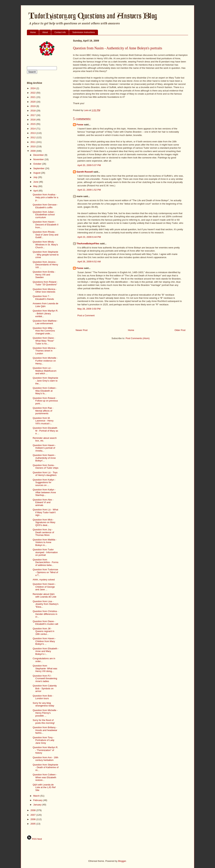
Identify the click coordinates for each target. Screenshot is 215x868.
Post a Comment (86, 315)
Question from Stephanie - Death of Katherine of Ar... (46, 767)
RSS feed (34, 839)
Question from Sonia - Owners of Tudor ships (45, 467)
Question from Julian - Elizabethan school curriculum (44, 215)
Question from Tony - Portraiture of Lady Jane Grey (43, 740)
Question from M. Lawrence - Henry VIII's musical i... (43, 421)
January (38, 805)
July (36, 177)
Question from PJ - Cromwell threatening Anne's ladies (45, 678)
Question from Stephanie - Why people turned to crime (46, 255)
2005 (33, 824)
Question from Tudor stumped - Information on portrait (45, 552)
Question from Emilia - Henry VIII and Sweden (44, 275)
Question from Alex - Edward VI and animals (43, 502)
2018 (33, 111)
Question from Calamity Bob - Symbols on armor (45, 688)
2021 (33, 97)
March (37, 796)
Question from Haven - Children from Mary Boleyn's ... (44, 641)
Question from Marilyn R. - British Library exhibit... (45, 313)
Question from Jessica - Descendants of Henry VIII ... (45, 265)
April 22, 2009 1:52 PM (89, 190)
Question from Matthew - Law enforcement (45, 322)
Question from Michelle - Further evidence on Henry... (45, 361)
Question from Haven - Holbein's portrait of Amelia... (44, 448)
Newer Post (82, 330)
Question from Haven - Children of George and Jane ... (44, 587)
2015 (33, 124)
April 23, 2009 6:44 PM (89, 237)
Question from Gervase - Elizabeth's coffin (45, 206)
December (39, 155)
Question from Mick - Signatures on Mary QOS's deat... (44, 522)
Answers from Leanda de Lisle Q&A (45, 305)
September (39, 168)
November (39, 159)
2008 (33, 810)
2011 (33, 142)
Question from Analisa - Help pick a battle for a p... (45, 197)
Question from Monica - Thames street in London (45, 351)
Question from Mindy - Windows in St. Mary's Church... (45, 244)
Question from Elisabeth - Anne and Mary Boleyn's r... (46, 651)
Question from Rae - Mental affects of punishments (43, 411)
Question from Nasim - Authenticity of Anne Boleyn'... (44, 458)
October (38, 164)
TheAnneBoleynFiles (88, 244)
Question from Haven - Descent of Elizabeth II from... (45, 225)
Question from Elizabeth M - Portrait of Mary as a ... (45, 431)
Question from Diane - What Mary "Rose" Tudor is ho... (44, 341)
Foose (80, 125)
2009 (33, 151)
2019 (33, 106)
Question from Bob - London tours (43, 697)
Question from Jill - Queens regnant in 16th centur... (43, 631)
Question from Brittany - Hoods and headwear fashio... (45, 730)
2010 (33, 146)
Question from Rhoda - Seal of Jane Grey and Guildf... (45, 235)
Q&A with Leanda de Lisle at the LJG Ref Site (44, 787)
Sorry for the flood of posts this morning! (44, 722)
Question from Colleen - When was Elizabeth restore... (45, 777)
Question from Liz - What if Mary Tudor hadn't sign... (45, 512)
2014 (33, 129)
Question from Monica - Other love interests (45, 291)
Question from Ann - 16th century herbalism (45, 759)
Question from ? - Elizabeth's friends (43, 298)
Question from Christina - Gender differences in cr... (45, 614)
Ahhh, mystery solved (44, 580)
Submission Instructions (84, 32)
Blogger (122, 861)
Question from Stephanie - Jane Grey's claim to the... (45, 381)
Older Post (180, 330)
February (38, 800)
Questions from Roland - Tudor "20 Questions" (45, 283)
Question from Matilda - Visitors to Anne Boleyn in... (45, 542)
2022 (33, 93)
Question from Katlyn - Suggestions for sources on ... (44, 482)
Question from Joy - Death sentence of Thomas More (43, 532)
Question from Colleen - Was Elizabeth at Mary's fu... (45, 391)
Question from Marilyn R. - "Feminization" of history (45, 750)
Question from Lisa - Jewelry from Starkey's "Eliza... (45, 604)
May (36, 186)
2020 (33, 102)
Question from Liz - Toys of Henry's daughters (45, 474)
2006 (33, 819)
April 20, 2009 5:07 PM (89, 165)
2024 (33, 88)
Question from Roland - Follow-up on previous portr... (45, 401)
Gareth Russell (85, 172)
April (36, 191)
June (36, 182)
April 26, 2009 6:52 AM (89, 262)
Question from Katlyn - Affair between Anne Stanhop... (44, 492)
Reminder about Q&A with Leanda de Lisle (44, 595)
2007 (33, 815)
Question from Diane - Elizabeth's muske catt (45, 623)
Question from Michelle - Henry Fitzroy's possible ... (45, 713)
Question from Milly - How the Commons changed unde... (44, 331)
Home (33, 32)
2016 (33, 120)
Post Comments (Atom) (138, 338)
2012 (33, 137)
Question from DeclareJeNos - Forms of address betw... (45, 562)
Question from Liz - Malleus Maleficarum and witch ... (44, 371)
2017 (33, 115)
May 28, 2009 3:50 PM (89, 309)
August (37, 173)
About (45, 32)
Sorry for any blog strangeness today (43, 704)
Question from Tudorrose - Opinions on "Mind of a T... (45, 572)
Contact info (60, 32)
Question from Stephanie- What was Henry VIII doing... (45, 668)
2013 (33, 133)
